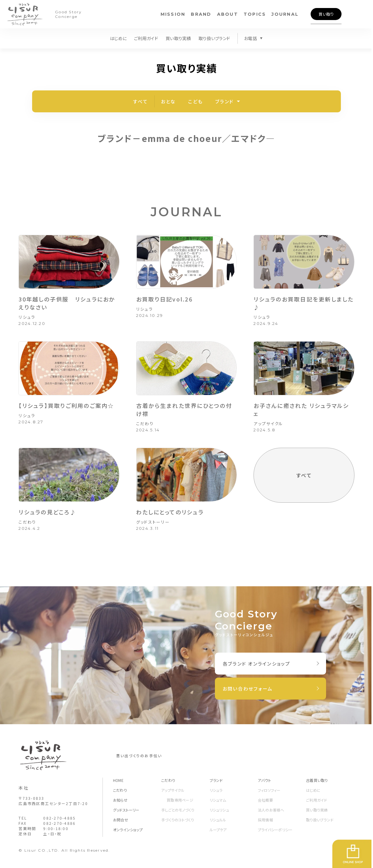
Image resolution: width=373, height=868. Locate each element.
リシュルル (218, 820)
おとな (168, 101)
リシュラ (27, 317)
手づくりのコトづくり (178, 820)
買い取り (326, 14)
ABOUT (228, 14)
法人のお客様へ (271, 810)
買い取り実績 (178, 38)
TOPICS (255, 14)
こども (195, 101)
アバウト (264, 780)
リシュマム (218, 800)
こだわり (145, 424)
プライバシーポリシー (275, 830)
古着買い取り (317, 780)
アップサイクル (268, 424)
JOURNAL (285, 14)
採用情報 (265, 820)
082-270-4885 (59, 818)
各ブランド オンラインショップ (257, 664)
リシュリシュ (219, 810)
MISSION (173, 14)
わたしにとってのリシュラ (170, 512)
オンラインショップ (128, 830)
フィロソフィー (269, 790)
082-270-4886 (59, 823)
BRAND (201, 14)
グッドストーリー (153, 522)
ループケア (218, 830)
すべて (141, 101)
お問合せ (121, 820)
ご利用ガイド (146, 38)
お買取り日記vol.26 (164, 299)
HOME (118, 780)
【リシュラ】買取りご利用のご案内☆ (66, 405)
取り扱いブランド (214, 38)
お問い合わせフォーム (248, 689)
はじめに (118, 38)
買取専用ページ (180, 800)
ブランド (224, 101)
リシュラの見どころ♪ (47, 512)
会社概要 (265, 800)
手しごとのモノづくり (178, 810)
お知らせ (120, 800)
